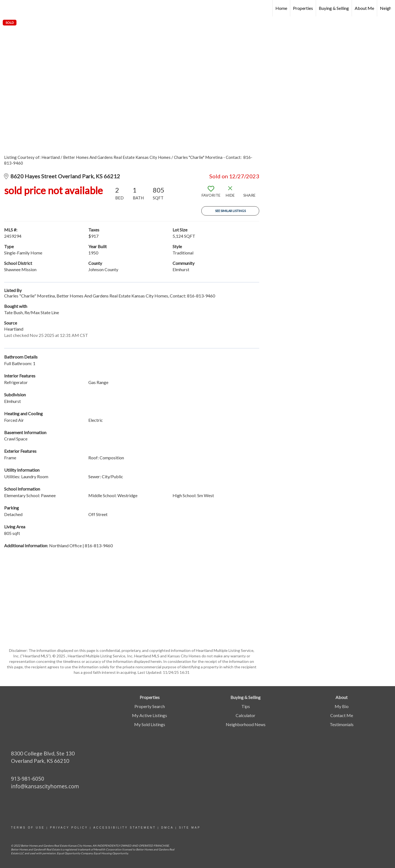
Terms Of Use (28, 828)
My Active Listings (149, 715)
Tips (246, 706)
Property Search (150, 706)
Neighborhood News (246, 724)
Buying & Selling (334, 8)
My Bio (342, 706)
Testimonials (342, 724)
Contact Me (342, 715)
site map (190, 828)
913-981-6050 (28, 779)
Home (281, 8)
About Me (364, 8)
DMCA (167, 828)
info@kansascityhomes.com (45, 786)
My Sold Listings (150, 724)
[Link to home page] (7, 8)
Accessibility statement (125, 828)
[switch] (211, 194)
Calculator (246, 715)
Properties (303, 8)
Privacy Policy (69, 828)
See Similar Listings (230, 211)
